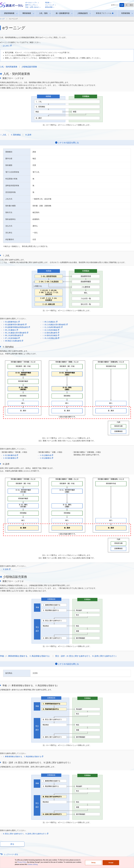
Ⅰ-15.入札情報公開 (51, 338)
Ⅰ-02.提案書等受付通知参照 (15, 325)
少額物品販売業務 (29, 67)
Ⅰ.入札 (3, 135)
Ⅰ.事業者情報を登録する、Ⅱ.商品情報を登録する (23, 757)
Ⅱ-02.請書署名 (46, 458)
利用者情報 (126, 13)
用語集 (48, 3)
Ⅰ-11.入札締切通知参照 (52, 327)
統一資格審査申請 (63, 13)
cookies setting (32, 864)
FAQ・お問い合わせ (33, 7)
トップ (2, 19)
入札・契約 (43, 13)
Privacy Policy (22, 862)
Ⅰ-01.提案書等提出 (11, 322)
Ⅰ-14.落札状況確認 (51, 335)
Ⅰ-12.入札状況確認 (51, 330)
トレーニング (50, 5)
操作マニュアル (31, 5)
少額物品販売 (83, 13)
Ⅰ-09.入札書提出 (50, 322)
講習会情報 (50, 7)
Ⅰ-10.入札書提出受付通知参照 (55, 325)
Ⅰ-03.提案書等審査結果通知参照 (16, 327)
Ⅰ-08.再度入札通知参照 (13, 341)
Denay (93, 863)
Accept (111, 863)
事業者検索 (27, 13)
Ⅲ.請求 (28, 135)
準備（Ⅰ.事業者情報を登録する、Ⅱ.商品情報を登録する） (25, 656)
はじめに (7, 46)
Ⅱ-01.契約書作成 (10, 455)
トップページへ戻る (11, 854)
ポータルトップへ (32, 3)
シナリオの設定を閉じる (68, 143)
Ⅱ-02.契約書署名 (10, 458)
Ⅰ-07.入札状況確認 (11, 338)
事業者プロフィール (105, 13)
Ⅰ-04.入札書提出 (10, 330)
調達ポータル (12, 5)
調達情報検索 (9, 13)
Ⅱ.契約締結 (16, 135)
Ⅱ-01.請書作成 (46, 455)
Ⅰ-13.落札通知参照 (51, 333)
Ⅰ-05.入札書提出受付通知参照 (15, 333)
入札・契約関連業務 (9, 67)
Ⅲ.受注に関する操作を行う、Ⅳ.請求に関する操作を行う (26, 834)
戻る (12, 844)
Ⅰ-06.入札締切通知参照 (13, 335)
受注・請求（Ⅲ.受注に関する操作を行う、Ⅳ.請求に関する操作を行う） (86, 656)
